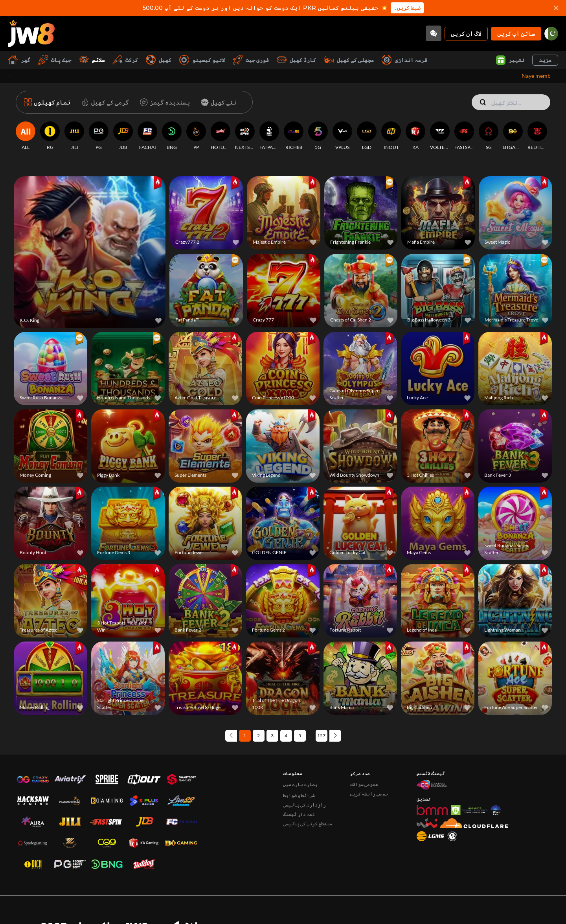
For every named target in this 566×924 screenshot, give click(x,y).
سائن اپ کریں (516, 33)
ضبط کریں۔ (407, 8)
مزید (545, 60)
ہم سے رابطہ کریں (369, 760)
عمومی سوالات (364, 750)
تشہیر (510, 60)
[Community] (434, 33)
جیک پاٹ (55, 60)
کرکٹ (125, 60)
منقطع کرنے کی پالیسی (308, 790)
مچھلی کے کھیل (349, 60)
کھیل (159, 60)
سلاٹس (92, 60)
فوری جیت (251, 60)
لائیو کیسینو (202, 60)
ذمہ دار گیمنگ (299, 780)
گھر (19, 60)
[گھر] (31, 33)
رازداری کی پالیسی (304, 771)
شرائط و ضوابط (299, 761)
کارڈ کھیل (296, 60)
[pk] (551, 34)
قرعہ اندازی (404, 60)
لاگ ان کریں (466, 33)
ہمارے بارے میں (300, 750)
